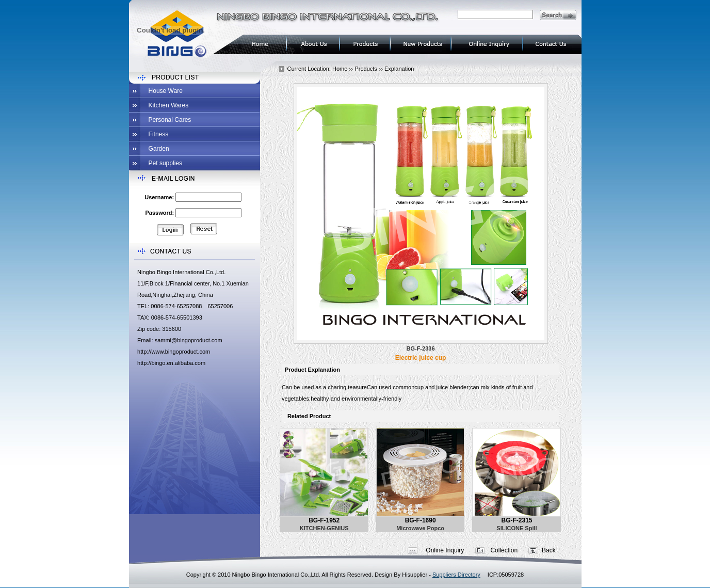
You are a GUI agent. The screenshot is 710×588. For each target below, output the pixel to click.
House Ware (166, 91)
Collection (504, 550)
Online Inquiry (445, 550)
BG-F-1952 (324, 520)
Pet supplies (165, 163)
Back (549, 550)
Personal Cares (170, 120)
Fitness (159, 134)
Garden (159, 149)
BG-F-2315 (517, 520)
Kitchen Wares (169, 105)
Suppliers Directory (456, 575)
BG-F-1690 (421, 520)
